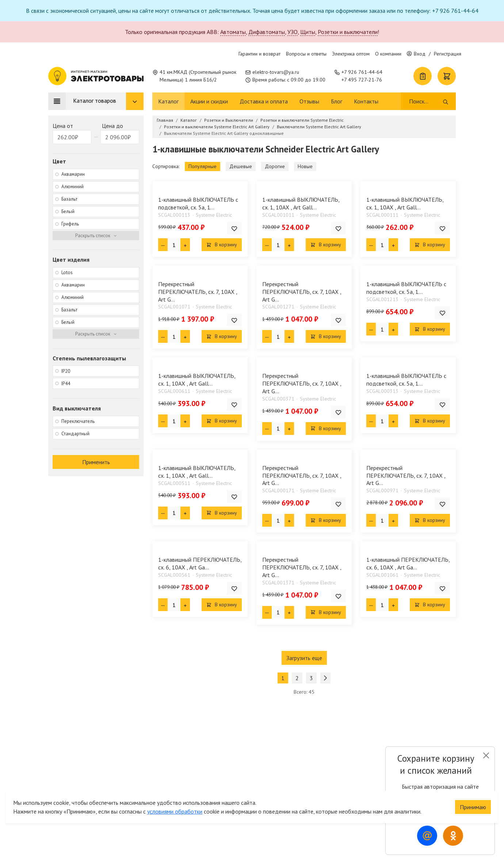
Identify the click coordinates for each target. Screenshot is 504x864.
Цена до (112, 126)
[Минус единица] (163, 245)
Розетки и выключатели (348, 32)
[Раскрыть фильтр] (96, 236)
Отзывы (309, 101)
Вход (416, 54)
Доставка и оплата (264, 101)
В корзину (222, 245)
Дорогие (275, 166)
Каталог (168, 101)
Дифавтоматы (267, 32)
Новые (305, 166)
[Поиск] (425, 101)
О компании (388, 54)
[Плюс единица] (185, 245)
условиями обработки (175, 803)
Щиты (308, 32)
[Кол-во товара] (174, 245)
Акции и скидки (209, 101)
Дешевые (241, 166)
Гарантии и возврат (259, 54)
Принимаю (473, 799)
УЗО (293, 32)
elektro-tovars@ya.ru (276, 72)
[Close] (486, 755)
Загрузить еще (304, 658)
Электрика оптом (351, 54)
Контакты (366, 101)
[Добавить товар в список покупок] (234, 228)
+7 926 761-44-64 (362, 72)
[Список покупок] (423, 76)
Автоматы (233, 32)
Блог (337, 101)
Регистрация (448, 54)
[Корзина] (447, 76)
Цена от (63, 126)
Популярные (203, 166)
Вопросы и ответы (306, 54)
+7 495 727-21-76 (362, 80)
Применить (96, 462)
